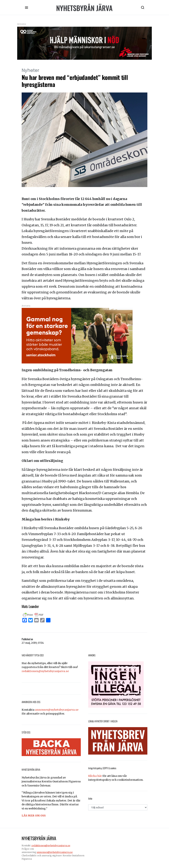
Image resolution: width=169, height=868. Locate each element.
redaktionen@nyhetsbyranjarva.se (45, 671)
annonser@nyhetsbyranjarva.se (57, 710)
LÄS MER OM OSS (34, 816)
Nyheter (30, 70)
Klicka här (95, 776)
